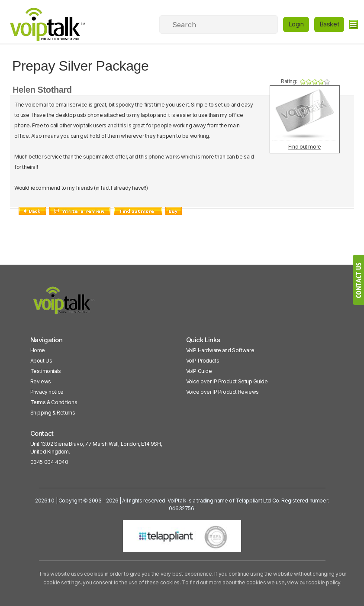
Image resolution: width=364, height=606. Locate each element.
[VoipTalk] (64, 304)
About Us (41, 361)
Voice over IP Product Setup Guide (227, 381)
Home (38, 350)
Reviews (41, 381)
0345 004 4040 (49, 462)
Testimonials (46, 371)
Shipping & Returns (53, 413)
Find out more (305, 147)
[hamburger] (353, 24)
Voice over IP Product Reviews (222, 392)
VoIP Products (203, 361)
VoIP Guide (199, 371)
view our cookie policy (314, 582)
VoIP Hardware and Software (220, 350)
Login (296, 24)
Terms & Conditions (54, 402)
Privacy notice (47, 392)
